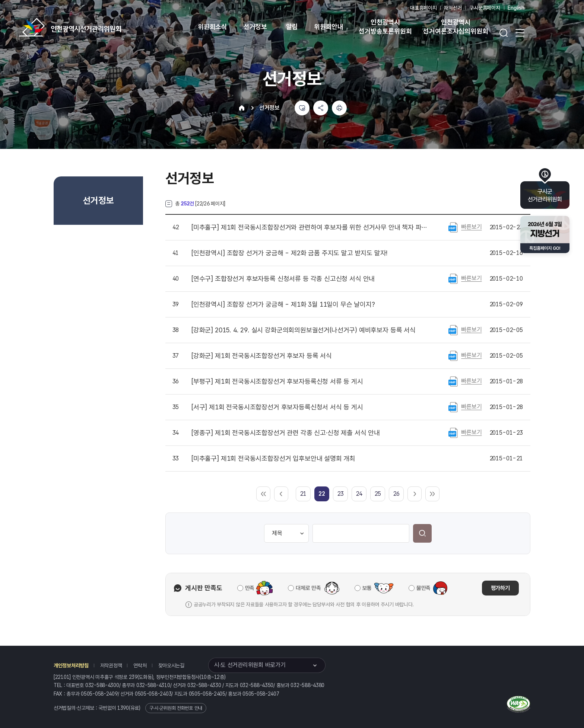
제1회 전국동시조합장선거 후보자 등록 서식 (262, 356)
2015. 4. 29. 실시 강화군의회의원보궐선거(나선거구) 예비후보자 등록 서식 (304, 330)
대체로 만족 (308, 588)
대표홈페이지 (423, 8)
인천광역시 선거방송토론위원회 (385, 27)
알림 (292, 27)
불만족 (423, 588)
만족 (250, 588)
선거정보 (255, 27)
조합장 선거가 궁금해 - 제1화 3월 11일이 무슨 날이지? (283, 304)
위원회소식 (212, 27)
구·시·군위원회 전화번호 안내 (176, 708)
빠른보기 (471, 227)
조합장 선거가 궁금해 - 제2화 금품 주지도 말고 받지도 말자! (289, 253)
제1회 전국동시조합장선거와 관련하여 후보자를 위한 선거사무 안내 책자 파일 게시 (310, 227)
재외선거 (453, 8)
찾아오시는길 (171, 665)
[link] (322, 494)
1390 (123, 708)
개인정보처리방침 (71, 665)
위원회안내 (329, 27)
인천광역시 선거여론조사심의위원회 (456, 27)
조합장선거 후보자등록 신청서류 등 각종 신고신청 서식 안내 (283, 279)
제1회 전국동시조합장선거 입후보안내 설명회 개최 (273, 459)
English (516, 8)
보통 (367, 588)
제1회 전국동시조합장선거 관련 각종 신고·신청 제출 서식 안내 (286, 433)
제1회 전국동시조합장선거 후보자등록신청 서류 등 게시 (277, 381)
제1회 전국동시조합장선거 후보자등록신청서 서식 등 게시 (277, 407)
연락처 (140, 665)
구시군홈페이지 (485, 8)
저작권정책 (111, 665)
